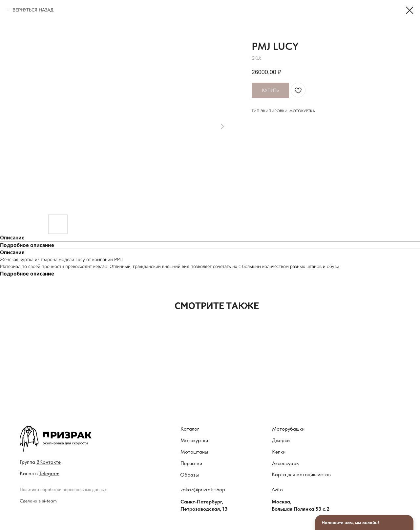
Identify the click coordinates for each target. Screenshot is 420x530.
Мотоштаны (194, 452)
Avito (277, 489)
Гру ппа (40, 462)
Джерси (281, 440)
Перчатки (191, 463)
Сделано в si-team (38, 501)
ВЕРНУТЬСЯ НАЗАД (33, 10)
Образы (189, 475)
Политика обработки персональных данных (63, 489)
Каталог (190, 429)
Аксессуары (286, 463)
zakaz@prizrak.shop (203, 489)
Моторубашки (288, 429)
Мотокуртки (194, 440)
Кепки (279, 452)
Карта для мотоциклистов (301, 474)
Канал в (40, 473)
